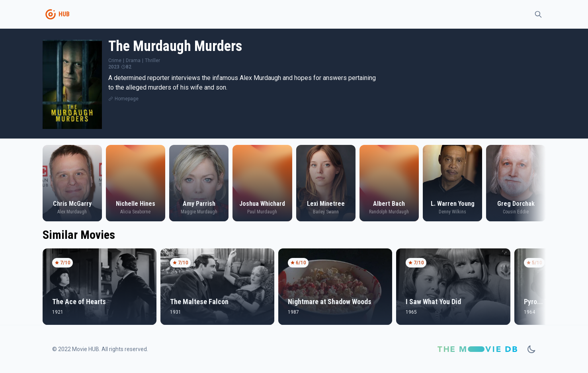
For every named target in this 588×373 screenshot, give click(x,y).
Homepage (127, 99)
